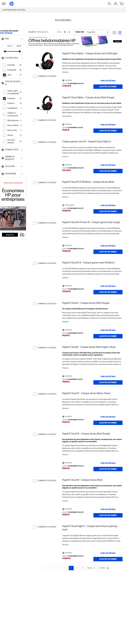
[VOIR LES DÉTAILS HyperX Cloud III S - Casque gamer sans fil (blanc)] (108, 286)
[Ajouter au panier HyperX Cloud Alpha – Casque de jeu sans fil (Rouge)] (108, 87)
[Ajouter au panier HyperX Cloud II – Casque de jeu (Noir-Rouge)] (108, 336)
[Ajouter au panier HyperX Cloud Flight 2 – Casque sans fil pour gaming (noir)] (108, 559)
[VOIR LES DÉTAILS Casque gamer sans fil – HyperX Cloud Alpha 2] (108, 165)
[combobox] (92, 32)
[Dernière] (104, 568)
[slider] (5, 51)
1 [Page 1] (71, 568)
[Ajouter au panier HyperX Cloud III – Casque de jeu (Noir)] (108, 515)
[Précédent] (61, 568)
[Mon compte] (116, 4)
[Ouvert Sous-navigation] (4, 4)
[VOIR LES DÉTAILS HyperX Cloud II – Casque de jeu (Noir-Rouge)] (108, 330)
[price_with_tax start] (6, 46)
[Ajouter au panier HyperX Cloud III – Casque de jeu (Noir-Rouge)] (108, 469)
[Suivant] (91, 568)
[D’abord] (48, 568)
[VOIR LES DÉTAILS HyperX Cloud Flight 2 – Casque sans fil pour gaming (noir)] (108, 553)
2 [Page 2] (77, 568)
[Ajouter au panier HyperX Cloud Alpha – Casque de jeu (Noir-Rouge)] (108, 131)
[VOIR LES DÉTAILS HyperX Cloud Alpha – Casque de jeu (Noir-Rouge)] (108, 125)
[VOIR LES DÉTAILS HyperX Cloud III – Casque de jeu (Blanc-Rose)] (108, 417)
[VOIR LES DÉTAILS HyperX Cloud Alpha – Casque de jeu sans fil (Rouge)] (108, 81)
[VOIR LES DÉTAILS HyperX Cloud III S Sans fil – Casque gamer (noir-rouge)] (108, 246)
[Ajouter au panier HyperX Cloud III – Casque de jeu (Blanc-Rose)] (108, 423)
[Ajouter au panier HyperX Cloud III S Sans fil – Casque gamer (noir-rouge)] (108, 252)
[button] (12, 39)
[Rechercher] (109, 4)
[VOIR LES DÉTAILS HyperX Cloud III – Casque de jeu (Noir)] (108, 509)
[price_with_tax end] (17, 46)
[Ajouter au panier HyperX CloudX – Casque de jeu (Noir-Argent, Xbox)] (108, 382)
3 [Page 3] (82, 568)
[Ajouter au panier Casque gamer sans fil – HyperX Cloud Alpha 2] (108, 171)
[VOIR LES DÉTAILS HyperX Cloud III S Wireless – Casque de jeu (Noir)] (108, 206)
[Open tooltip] (3, 39)
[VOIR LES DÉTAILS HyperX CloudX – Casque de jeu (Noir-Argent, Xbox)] (108, 377)
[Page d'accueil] (12, 4)
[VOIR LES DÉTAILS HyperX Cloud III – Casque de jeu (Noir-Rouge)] (108, 463)
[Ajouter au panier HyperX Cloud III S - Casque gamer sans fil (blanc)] (108, 292)
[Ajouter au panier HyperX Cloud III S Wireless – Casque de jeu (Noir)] (108, 211)
